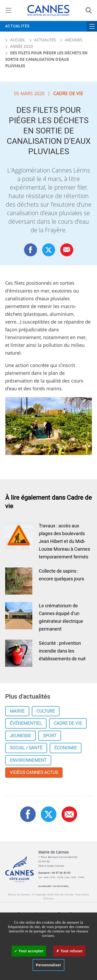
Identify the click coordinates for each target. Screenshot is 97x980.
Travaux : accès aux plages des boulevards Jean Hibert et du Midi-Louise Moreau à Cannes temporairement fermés (64, 541)
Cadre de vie (68, 723)
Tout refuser (69, 951)
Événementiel (26, 723)
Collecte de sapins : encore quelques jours (61, 575)
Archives (73, 40)
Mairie (17, 711)
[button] (67, 250)
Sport (50, 736)
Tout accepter (29, 951)
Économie (66, 748)
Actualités (17, 26)
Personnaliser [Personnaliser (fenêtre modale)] (48, 965)
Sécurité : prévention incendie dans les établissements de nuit (62, 651)
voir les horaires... (61, 886)
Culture (46, 711)
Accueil (15, 40)
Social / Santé (26, 748)
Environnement (28, 760)
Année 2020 (21, 46)
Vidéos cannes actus (34, 772)
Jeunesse (20, 736)
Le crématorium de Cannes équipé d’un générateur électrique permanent (61, 618)
